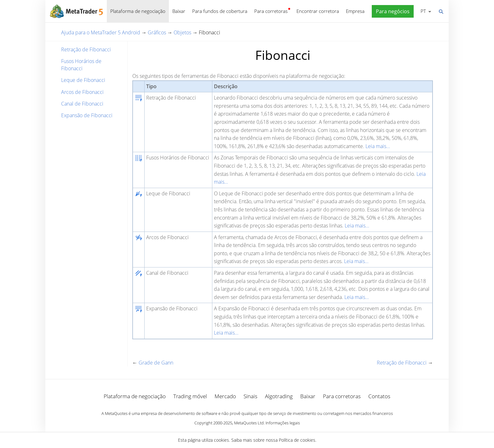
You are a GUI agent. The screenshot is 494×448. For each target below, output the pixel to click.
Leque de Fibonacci (83, 80)
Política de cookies (297, 440)
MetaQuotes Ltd (249, 423)
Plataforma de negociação (138, 11)
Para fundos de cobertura (220, 11)
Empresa (355, 11)
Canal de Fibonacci (82, 104)
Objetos (182, 32)
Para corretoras (271, 11)
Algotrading (279, 396)
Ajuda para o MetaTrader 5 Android (101, 32)
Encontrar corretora (318, 11)
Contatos (379, 396)
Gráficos (157, 32)
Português (423, 11)
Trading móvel (190, 396)
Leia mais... (378, 146)
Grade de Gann (156, 363)
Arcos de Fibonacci (82, 92)
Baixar (179, 11)
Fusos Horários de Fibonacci (81, 65)
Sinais (250, 396)
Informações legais (283, 423)
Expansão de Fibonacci (87, 115)
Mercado (225, 396)
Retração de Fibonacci (86, 49)
